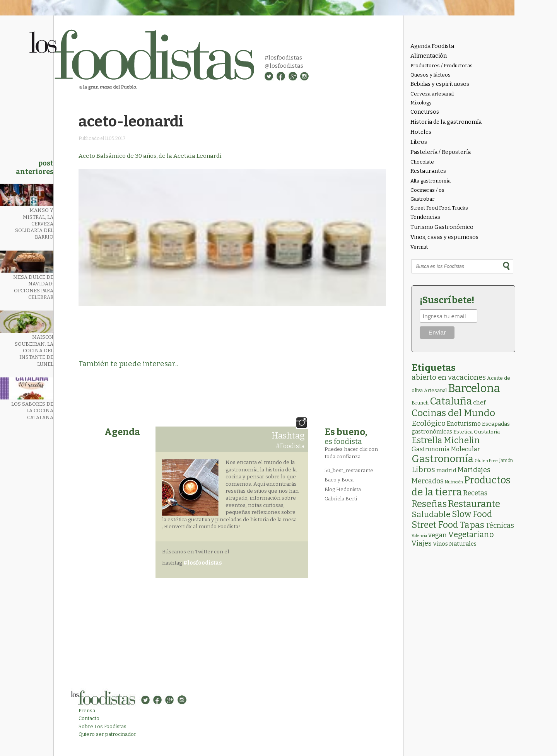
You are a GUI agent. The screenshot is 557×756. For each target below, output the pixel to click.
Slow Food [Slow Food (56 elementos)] (472, 514)
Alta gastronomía (431, 181)
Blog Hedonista (343, 489)
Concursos (425, 112)
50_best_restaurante (349, 470)
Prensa (87, 711)
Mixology (421, 103)
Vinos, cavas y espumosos (444, 237)
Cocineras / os (427, 190)
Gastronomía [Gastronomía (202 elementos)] (443, 459)
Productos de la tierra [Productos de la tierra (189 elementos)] (461, 486)
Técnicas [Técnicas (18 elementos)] (500, 526)
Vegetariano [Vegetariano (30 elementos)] (471, 535)
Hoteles (421, 132)
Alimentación (429, 56)
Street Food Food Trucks (439, 208)
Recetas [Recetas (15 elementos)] (475, 493)
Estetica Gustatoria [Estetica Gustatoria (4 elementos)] (477, 432)
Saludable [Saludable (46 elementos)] (431, 514)
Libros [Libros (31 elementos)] (423, 469)
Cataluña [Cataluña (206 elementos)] (451, 401)
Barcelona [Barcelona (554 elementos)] (474, 388)
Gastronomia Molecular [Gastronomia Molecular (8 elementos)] (446, 449)
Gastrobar (422, 199)
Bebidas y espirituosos (440, 84)
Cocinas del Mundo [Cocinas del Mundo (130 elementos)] (453, 413)
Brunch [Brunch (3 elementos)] (420, 403)
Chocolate (422, 162)
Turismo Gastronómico (442, 227)
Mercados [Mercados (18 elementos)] (428, 481)
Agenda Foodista (432, 46)
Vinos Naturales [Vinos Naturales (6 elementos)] (455, 544)
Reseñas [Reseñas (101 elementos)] (429, 504)
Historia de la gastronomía (446, 122)
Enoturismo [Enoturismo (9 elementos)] (464, 424)
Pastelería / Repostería (441, 152)
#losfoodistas (283, 58)
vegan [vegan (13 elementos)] (437, 535)
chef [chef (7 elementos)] (479, 403)
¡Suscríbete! (447, 300)
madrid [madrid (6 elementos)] (446, 470)
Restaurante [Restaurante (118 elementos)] (474, 504)
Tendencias (425, 217)
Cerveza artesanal (432, 94)
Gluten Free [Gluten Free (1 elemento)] (486, 461)
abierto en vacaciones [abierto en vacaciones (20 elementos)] (449, 377)
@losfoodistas (284, 66)
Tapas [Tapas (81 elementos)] (472, 525)
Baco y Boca (339, 480)
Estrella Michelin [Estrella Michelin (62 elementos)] (446, 440)
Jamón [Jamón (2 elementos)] (506, 461)
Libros (419, 142)
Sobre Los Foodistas (103, 726)
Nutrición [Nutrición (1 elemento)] (454, 482)
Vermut (419, 247)
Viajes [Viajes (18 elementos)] (422, 543)
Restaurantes (428, 171)
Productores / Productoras (442, 66)
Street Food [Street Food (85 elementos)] (435, 525)
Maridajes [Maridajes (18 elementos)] (474, 470)
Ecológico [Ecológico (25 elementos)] (429, 423)
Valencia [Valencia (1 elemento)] (419, 536)
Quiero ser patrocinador (107, 734)
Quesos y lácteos (431, 75)
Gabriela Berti (341, 499)
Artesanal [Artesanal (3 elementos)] (435, 390)
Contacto (89, 718)
